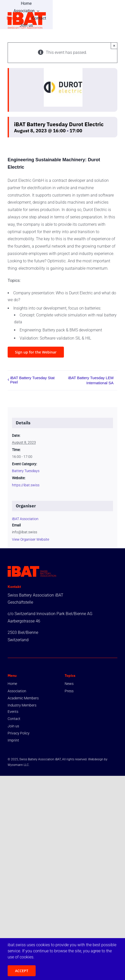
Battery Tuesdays (26, 471)
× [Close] (114, 46)
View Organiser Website (31, 539)
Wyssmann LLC (18, 765)
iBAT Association (25, 519)
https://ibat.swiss (26, 485)
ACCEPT (22, 971)
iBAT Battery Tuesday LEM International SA (91, 380)
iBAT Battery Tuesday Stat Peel (32, 380)
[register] (36, 352)
